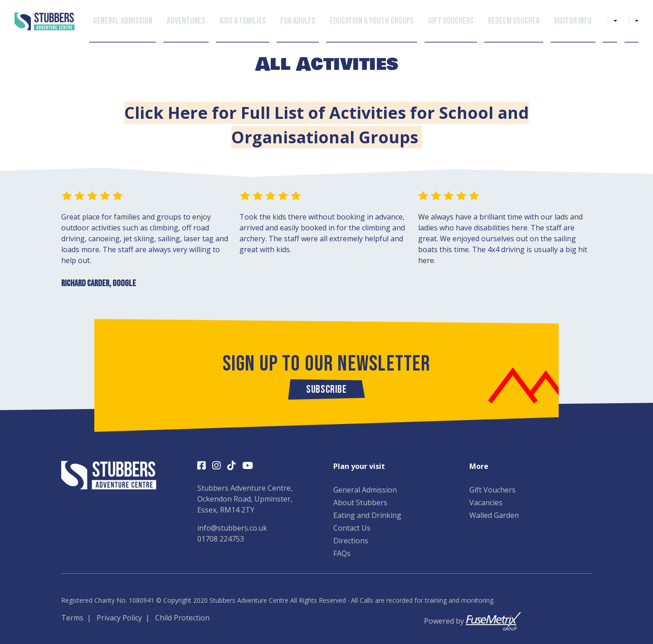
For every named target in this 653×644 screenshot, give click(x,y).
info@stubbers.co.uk (232, 528)
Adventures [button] (186, 20)
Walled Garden (494, 515)
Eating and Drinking (367, 515)
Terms (72, 618)
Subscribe (326, 389)
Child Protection (182, 618)
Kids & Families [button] (243, 20)
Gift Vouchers (451, 20)
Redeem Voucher (514, 20)
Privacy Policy (119, 618)
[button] (608, 21)
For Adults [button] (298, 20)
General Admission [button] (123, 20)
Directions (351, 541)
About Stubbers (360, 503)
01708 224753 (221, 539)
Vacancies (486, 503)
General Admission (365, 490)
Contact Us (352, 528)
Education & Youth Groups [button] (372, 20)
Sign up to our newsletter (327, 364)
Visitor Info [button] (573, 20)
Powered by (473, 621)
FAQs (342, 553)
